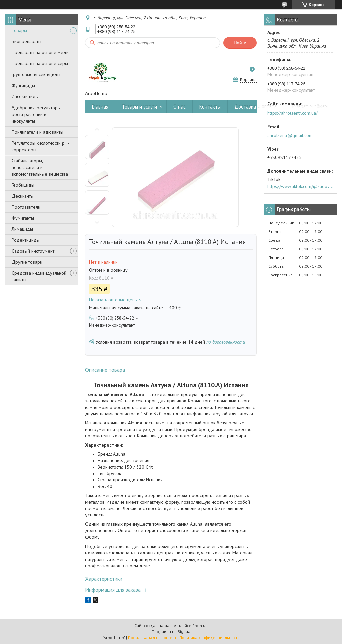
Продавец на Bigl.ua (171, 631)
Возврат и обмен (309, 107)
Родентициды (26, 240)
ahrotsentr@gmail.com (290, 135)
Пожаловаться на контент (152, 637)
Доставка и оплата (256, 107)
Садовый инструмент (33, 251)
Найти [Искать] (240, 43)
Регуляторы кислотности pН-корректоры (41, 146)
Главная (100, 107)
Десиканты (23, 196)
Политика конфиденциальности (210, 637)
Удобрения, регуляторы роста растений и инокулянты (36, 114)
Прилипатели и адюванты (38, 132)
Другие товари (27, 262)
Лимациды (22, 229)
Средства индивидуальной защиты (39, 276)
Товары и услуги (139, 107)
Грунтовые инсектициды (36, 74)
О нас (180, 107)
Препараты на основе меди (40, 52)
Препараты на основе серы (40, 63)
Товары (19, 30)
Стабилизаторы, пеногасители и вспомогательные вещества (40, 167)
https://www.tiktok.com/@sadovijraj (300, 186)
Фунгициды (23, 85)
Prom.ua (200, 625)
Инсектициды (25, 96)
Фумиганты (23, 218)
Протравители (26, 207)
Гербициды (23, 185)
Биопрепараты (27, 41)
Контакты (210, 107)
